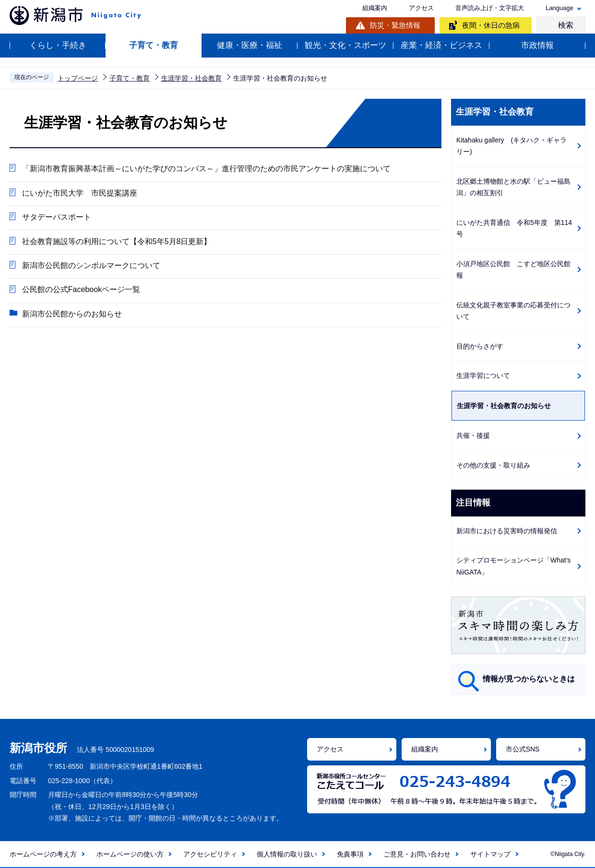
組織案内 (375, 8)
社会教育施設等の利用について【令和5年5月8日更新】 (116, 242)
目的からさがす (480, 346)
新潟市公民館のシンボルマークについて (91, 267)
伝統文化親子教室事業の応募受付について (513, 311)
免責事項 (350, 854)
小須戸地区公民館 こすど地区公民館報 (513, 270)
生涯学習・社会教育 (191, 78)
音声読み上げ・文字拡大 (490, 8)
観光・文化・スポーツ (345, 45)
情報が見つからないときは (529, 679)
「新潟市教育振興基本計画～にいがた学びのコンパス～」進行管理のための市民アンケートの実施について (206, 169)
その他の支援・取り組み (493, 465)
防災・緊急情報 (395, 25)
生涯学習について (483, 375)
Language (559, 8)
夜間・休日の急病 (491, 25)
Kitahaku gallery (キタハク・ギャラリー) (512, 146)
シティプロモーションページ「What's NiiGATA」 (513, 566)
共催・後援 (473, 435)
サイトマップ (490, 854)
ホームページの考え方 (43, 854)
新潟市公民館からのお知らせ (71, 316)
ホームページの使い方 (130, 854)
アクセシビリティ (210, 854)
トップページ (78, 78)
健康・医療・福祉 (250, 45)
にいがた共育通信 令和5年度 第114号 (514, 229)
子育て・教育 (154, 45)
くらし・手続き (58, 45)
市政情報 (537, 45)
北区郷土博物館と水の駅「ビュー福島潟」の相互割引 (513, 187)
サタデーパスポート (56, 218)
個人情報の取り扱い (287, 854)
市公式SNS (523, 749)
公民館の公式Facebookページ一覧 (81, 291)
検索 (566, 25)
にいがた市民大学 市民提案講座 (79, 194)
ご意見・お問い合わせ (417, 854)
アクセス (421, 8)
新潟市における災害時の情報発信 (507, 531)
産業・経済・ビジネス (441, 45)
